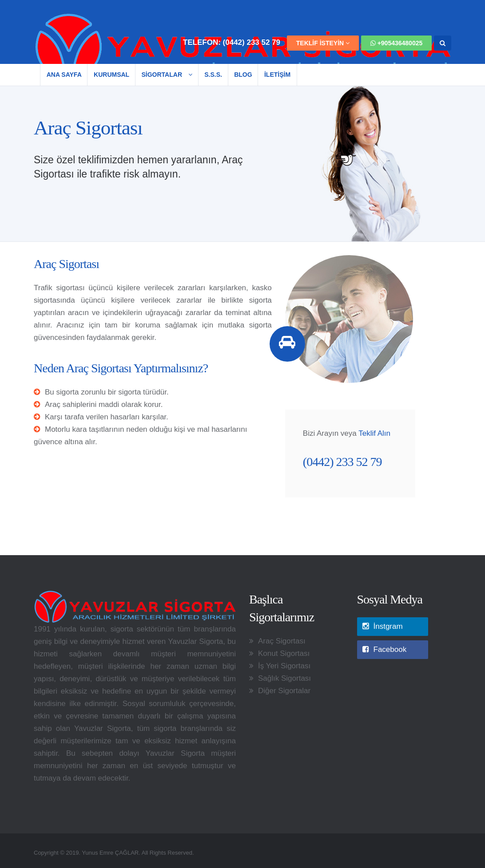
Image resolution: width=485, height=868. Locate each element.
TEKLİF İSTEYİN (323, 43)
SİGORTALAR (167, 75)
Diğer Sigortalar (284, 691)
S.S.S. (213, 75)
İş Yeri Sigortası (284, 666)
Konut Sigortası (284, 653)
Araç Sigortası (282, 641)
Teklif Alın (374, 433)
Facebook (385, 649)
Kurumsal (111, 75)
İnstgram (383, 626)
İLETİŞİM (277, 75)
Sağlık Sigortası (284, 678)
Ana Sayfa (64, 75)
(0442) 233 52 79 (252, 42)
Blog (243, 75)
